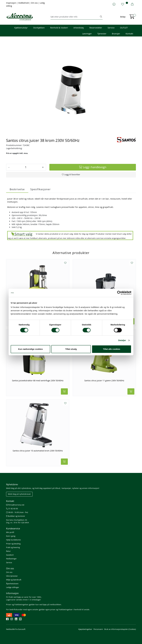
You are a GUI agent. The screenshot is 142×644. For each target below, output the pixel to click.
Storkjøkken (39, 28)
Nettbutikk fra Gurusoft (16, 629)
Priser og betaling (13, 544)
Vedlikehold (24, 3)
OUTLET (124, 28)
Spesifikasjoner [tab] (40, 189)
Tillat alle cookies (112, 349)
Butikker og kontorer (16, 516)
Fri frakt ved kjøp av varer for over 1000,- (24, 597)
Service (111, 28)
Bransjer (116, 34)
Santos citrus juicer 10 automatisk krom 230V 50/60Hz (38, 451)
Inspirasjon (11, 3)
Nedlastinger (11, 559)
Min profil (10, 532)
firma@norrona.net (15, 505)
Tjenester (102, 34)
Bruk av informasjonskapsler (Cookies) (120, 629)
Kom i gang (11, 536)
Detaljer (122, 340)
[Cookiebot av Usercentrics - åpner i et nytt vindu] (119, 293)
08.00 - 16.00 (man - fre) (17, 512)
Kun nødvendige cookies (31, 349)
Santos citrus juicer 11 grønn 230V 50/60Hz (104, 381)
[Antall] (26, 167)
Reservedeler (96, 28)
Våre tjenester (12, 576)
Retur (8, 551)
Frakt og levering (13, 547)
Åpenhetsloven (12, 584)
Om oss (35, 3)
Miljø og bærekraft (14, 580)
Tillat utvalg (71, 349)
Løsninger (87, 34)
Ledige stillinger (13, 587)
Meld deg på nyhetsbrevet (19, 494)
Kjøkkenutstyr (21, 28)
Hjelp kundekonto (13, 540)
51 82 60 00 (12, 509)
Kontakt (129, 34)
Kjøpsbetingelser (85, 629)
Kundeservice (13, 529)
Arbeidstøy (79, 28)
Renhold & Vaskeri (59, 28)
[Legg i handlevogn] (93, 167)
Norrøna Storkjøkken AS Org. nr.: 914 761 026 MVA (18, 521)
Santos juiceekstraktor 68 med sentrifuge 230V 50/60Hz (38, 381)
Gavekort (10, 555)
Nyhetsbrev (12, 484)
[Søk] (75, 17)
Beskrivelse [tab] (17, 189)
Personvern (98, 629)
